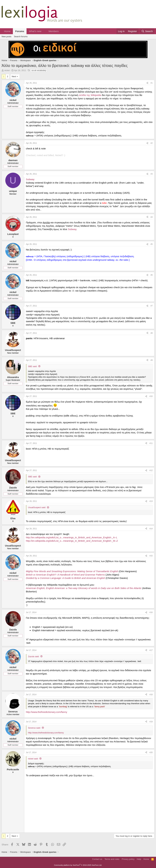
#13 (151, 501)
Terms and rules (112, 859)
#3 (152, 174)
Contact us (97, 859)
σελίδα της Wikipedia (90, 95)
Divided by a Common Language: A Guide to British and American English (65, 578)
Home (7, 31)
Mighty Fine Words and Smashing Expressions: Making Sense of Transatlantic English (72, 571)
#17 (151, 650)
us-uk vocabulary (39, 70)
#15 (151, 556)
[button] (44, 31)
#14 (151, 529)
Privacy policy (128, 859)
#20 (151, 752)
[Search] (147, 31)
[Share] (147, 83)
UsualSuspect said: (37, 507)
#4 (152, 217)
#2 (152, 143)
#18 (151, 695)
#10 (151, 396)
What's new (35, 31)
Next (14, 76)
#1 (152, 83)
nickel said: (33, 759)
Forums (20, 31)
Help (139, 859)
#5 (152, 244)
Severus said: (34, 728)
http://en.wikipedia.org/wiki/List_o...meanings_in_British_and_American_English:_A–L (72, 537)
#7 (152, 306)
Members (54, 31)
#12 (151, 470)
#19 (151, 722)
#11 (151, 443)
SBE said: (33, 366)
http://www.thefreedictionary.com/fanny (47, 712)
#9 (152, 360)
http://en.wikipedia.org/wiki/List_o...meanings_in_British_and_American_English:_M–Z (72, 541)
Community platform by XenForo (78, 865)
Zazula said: (34, 656)
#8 (152, 333)
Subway (30, 179)
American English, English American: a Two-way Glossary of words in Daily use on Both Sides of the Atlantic (84, 588)
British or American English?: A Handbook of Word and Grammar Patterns (65, 575)
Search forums (21, 37)
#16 (151, 612)
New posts (7, 37)
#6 (152, 275)
